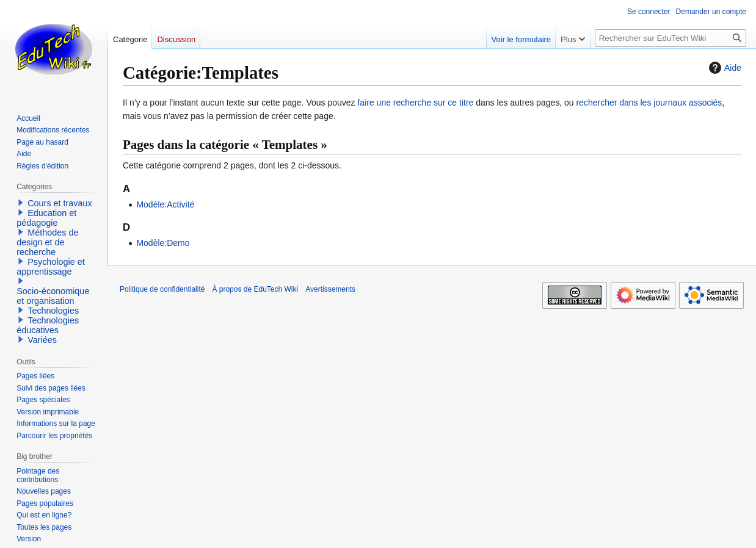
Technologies (53, 311)
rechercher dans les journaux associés (649, 103)
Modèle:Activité (165, 204)
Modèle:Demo (163, 243)
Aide (724, 68)
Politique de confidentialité (162, 289)
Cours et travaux (60, 203)
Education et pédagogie (46, 218)
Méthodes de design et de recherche (47, 242)
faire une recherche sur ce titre (415, 103)
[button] (21, 203)
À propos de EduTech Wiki (255, 289)
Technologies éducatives (48, 325)
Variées (42, 340)
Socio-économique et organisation (53, 296)
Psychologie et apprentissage (51, 267)
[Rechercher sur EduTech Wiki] (671, 38)
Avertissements (330, 289)
